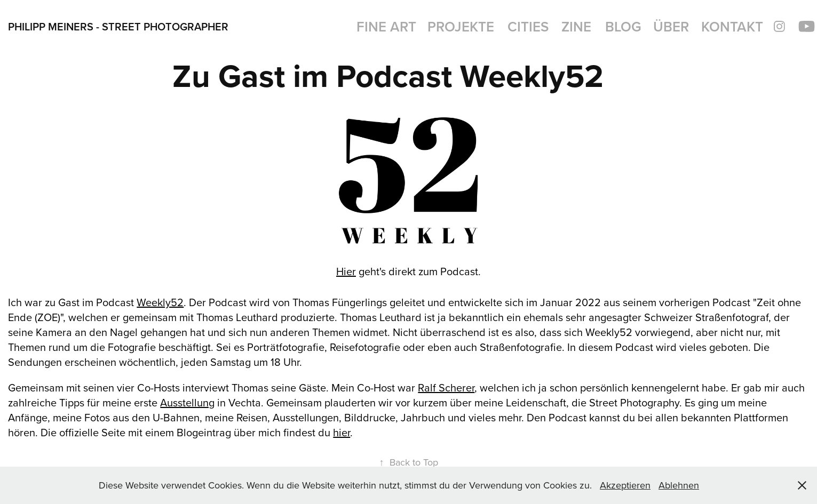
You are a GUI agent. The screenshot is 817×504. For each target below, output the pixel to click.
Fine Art (386, 26)
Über (671, 26)
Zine (576, 26)
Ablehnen (679, 485)
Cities (528, 26)
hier (342, 432)
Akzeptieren (625, 485)
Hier (346, 271)
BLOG (623, 26)
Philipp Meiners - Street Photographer (118, 26)
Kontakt (732, 26)
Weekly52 (160, 302)
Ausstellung (187, 402)
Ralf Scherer (446, 387)
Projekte (461, 26)
